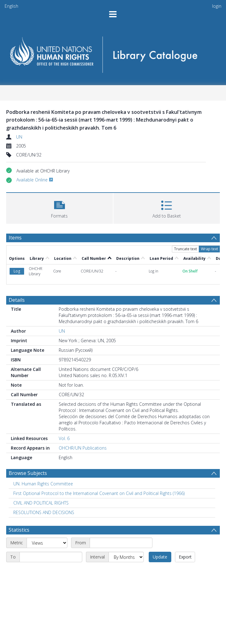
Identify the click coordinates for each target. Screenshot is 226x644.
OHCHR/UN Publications (83, 422)
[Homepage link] (113, 53)
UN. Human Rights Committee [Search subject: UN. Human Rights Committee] (43, 458)
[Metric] (47, 517)
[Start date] (121, 517)
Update (160, 531)
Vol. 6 (64, 413)
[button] (60, 208)
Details (17, 274)
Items (15, 238)
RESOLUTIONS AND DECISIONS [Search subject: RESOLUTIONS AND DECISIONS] (44, 487)
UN (19, 137)
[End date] (51, 531)
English (11, 6)
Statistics (19, 504)
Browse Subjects (28, 447)
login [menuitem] (217, 6)
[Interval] (126, 531)
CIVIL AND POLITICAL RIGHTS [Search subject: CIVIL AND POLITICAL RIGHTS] (41, 477)
